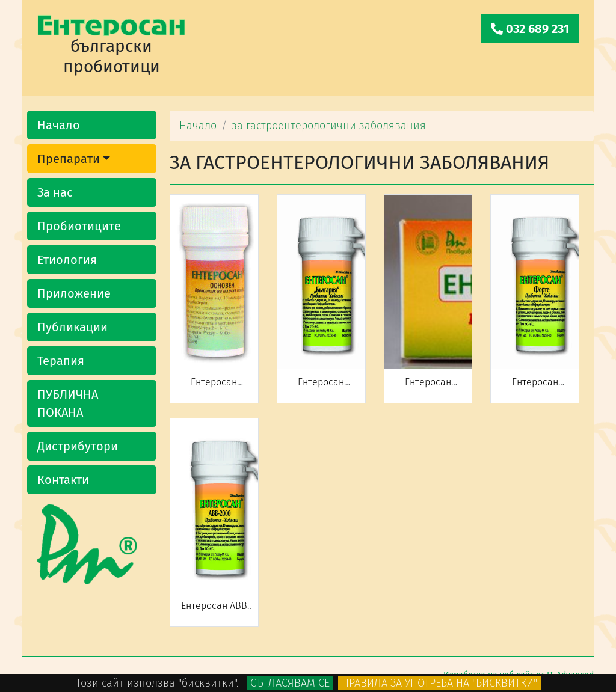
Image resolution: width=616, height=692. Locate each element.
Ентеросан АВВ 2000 (214, 611)
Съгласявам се (290, 683)
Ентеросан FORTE (535, 388)
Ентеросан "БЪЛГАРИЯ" (321, 388)
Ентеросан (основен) (214, 388)
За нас (55, 192)
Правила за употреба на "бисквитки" (439, 683)
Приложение (74, 293)
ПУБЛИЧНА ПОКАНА (68, 403)
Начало (59, 125)
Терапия (61, 361)
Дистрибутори (78, 446)
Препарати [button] (69, 159)
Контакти (63, 480)
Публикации (72, 327)
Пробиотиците (79, 226)
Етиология (67, 260)
